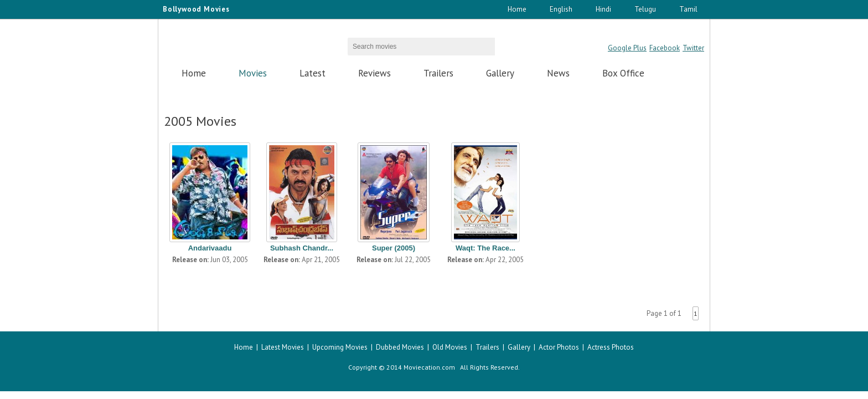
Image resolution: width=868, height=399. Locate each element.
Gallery (500, 73)
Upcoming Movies (340, 347)
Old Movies (450, 347)
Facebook (665, 48)
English (561, 9)
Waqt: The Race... (485, 248)
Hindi (603, 9)
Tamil (688, 9)
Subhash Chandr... (302, 248)
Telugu (645, 9)
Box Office (623, 73)
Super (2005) (394, 248)
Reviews (374, 73)
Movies (253, 73)
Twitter (693, 48)
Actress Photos (611, 347)
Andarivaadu (210, 248)
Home (517, 9)
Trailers (438, 73)
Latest (312, 73)
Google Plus (627, 48)
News (558, 73)
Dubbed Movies (400, 347)
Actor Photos (559, 347)
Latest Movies (283, 347)
